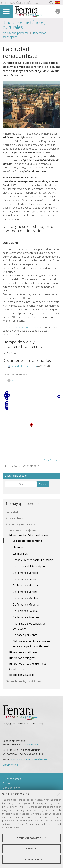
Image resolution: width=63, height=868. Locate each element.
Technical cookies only (32, 838)
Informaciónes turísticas (20, 3)
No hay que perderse (16, 33)
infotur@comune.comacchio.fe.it (30, 759)
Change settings (32, 859)
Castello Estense (30, 744)
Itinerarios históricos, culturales (24, 25)
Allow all (32, 849)
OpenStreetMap (52, 460)
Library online (10, 765)
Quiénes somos (12, 779)
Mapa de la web (12, 788)
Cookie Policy (13, 828)
